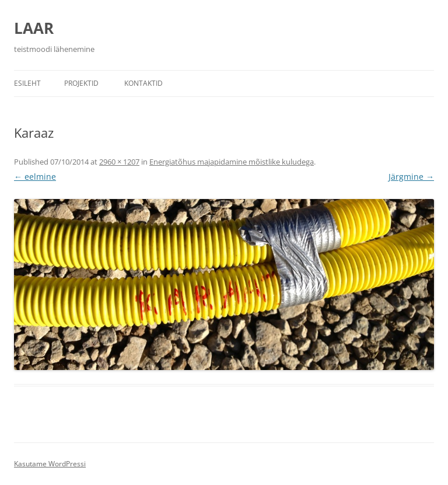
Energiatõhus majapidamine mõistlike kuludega (232, 162)
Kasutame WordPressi (50, 464)
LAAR (34, 28)
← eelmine (35, 177)
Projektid (81, 83)
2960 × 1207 (119, 162)
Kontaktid (143, 83)
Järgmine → (411, 177)
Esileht (27, 83)
